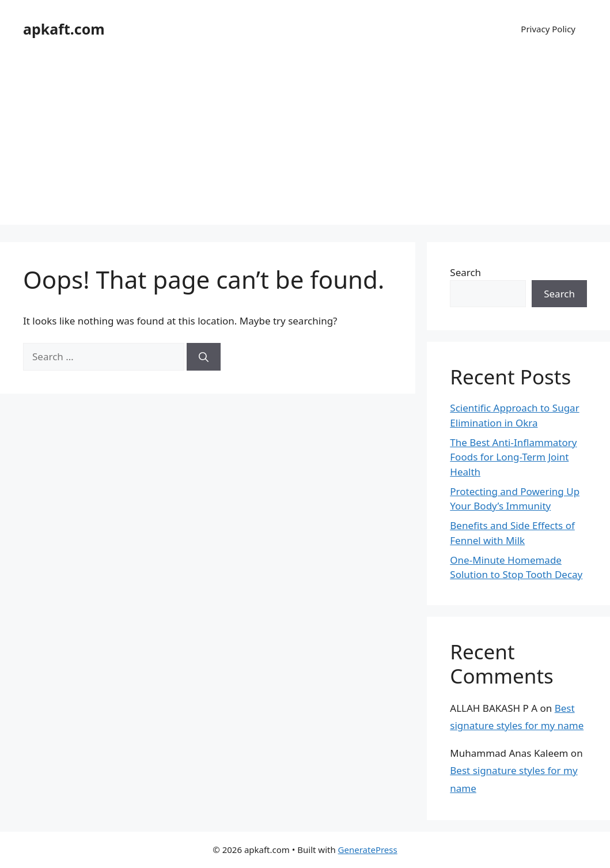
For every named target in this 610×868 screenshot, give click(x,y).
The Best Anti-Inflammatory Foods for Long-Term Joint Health (513, 457)
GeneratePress (368, 850)
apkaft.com (64, 29)
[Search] (204, 357)
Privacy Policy (548, 29)
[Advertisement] (305, 144)
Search (465, 272)
